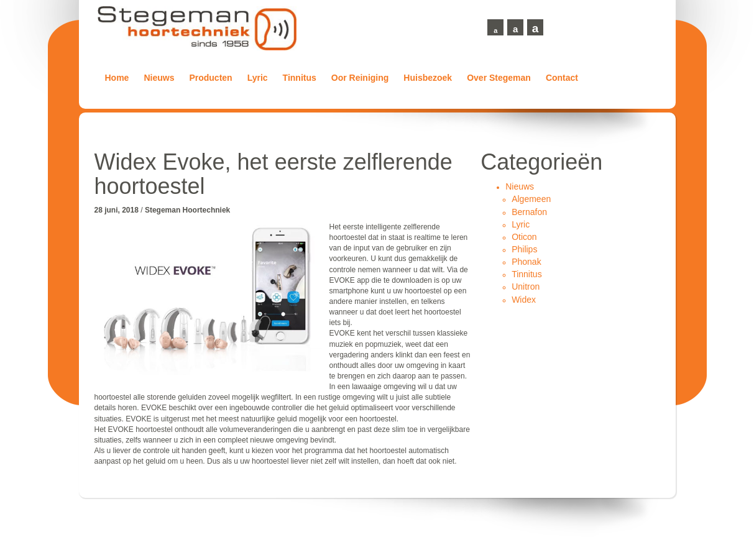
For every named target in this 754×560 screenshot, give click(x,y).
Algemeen (531, 199)
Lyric (258, 78)
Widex (524, 300)
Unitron (526, 287)
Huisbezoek (428, 78)
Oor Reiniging (360, 78)
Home (117, 78)
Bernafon (529, 212)
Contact (562, 78)
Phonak (526, 262)
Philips (524, 249)
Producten (210, 78)
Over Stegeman (499, 78)
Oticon (524, 237)
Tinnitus (300, 78)
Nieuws (159, 78)
